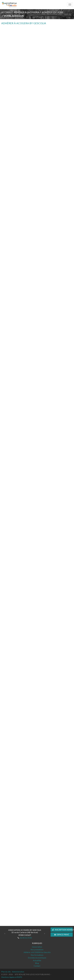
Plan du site (6, 972)
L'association (37, 947)
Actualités (37, 960)
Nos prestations (37, 950)
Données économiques (37, 958)
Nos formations (37, 955)
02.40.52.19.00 (26, 938)
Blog (37, 963)
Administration (18, 972)
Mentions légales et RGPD (12, 977)
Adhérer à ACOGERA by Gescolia (37, 952)
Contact (37, 966)
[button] (5, 933)
